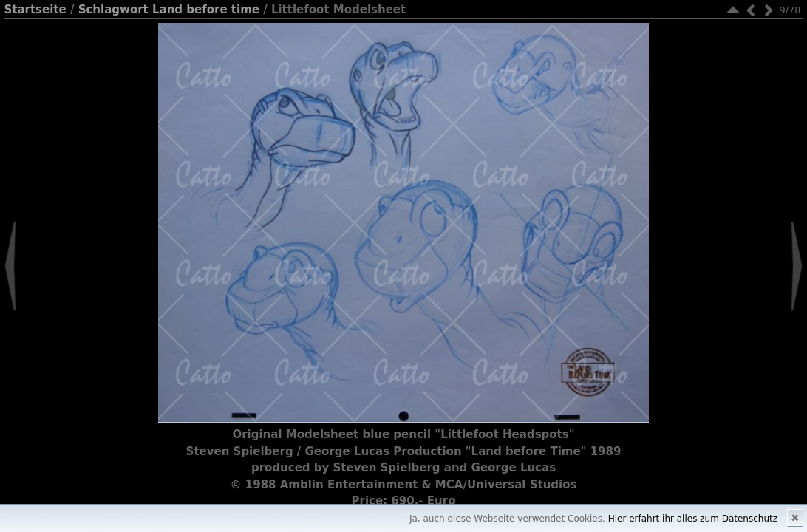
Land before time (206, 10)
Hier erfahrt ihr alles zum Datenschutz (693, 519)
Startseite (35, 10)
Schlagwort (113, 10)
